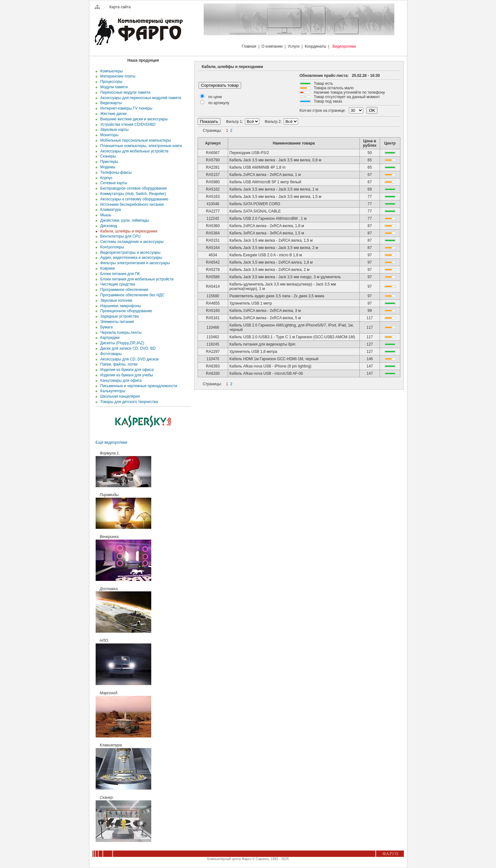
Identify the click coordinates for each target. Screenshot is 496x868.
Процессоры (110, 82)
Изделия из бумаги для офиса (126, 370)
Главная (249, 46)
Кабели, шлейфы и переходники (128, 231)
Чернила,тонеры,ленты (120, 333)
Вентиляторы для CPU (119, 236)
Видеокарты (110, 103)
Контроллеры (111, 247)
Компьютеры (110, 71)
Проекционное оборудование (125, 311)
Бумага (105, 327)
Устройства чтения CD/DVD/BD (127, 124)
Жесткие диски (112, 114)
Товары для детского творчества (128, 402)
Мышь (105, 215)
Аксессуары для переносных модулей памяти (140, 98)
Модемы (107, 167)
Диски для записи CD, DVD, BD (127, 348)
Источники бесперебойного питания (131, 205)
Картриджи (109, 338)
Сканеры (107, 156)
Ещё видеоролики (112, 442)
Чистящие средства (117, 284)
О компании (272, 46)
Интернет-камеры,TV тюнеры (125, 108)
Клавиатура (110, 210)
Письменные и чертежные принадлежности (138, 386)
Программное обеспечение (123, 290)
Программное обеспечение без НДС (131, 295)
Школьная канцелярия (119, 396)
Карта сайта (120, 7)
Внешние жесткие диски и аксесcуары (133, 119)
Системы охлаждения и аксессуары (131, 242)
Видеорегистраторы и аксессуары (129, 252)
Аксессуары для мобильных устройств (133, 151)
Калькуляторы (112, 391)
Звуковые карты (113, 130)
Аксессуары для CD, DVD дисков (129, 359)
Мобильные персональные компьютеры (135, 140)
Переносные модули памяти (124, 92)
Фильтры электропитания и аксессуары (134, 263)
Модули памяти (113, 87)
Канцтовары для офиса (120, 380)
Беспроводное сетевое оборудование (132, 188)
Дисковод (108, 226)
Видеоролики (344, 46)
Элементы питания (116, 322)
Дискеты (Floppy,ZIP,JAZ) (121, 343)
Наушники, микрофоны (120, 306)
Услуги (294, 46)
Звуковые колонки (115, 300)
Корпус (105, 178)
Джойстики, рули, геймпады (124, 220)
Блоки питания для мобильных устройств (136, 279)
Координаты (316, 46)
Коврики (106, 268)
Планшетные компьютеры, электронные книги (140, 146)
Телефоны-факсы (115, 172)
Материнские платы (117, 76)
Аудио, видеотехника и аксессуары (130, 258)
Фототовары (110, 354)
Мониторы (108, 135)
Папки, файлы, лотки (118, 364)
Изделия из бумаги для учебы (126, 375)
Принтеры (108, 162)
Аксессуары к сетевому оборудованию (133, 199)
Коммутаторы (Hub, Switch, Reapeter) (132, 194)
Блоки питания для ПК (119, 274)
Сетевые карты (113, 183)
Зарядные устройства (119, 316)
